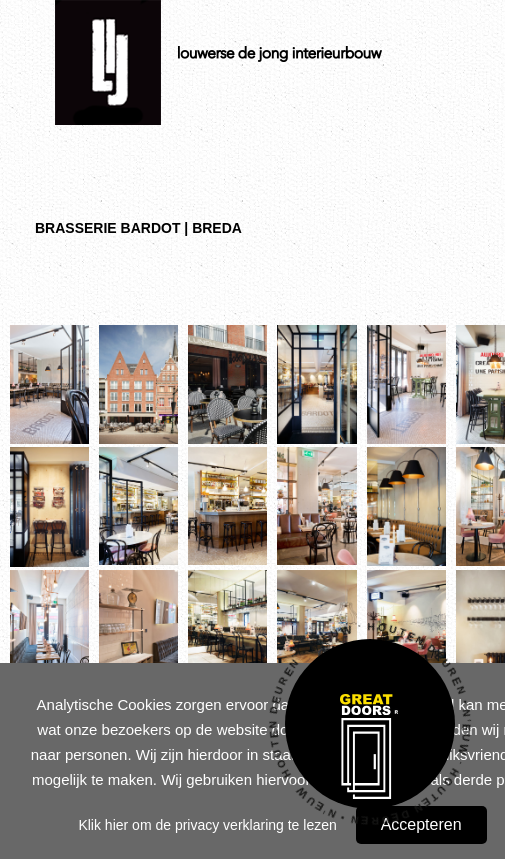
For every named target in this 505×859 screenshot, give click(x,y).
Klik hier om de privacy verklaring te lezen (207, 825)
